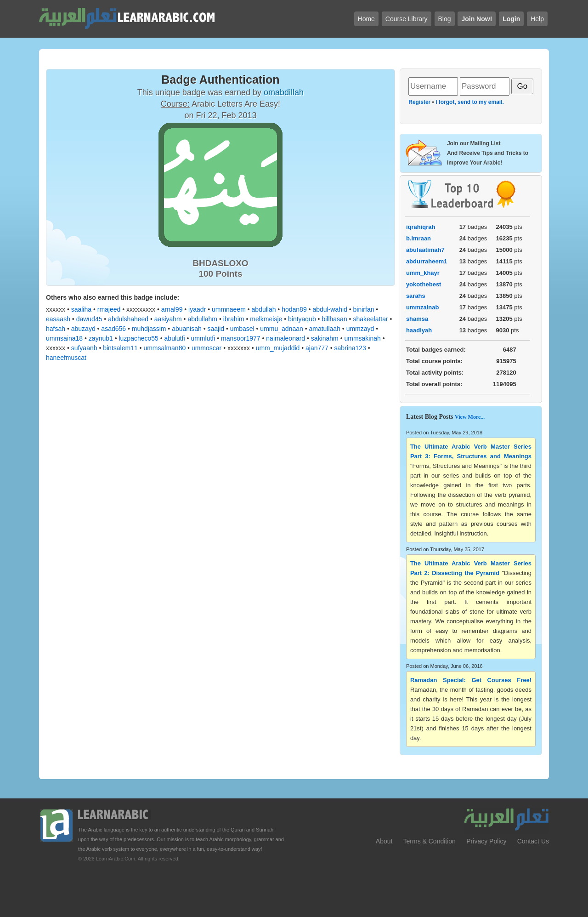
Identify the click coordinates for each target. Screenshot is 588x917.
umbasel (242, 329)
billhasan (334, 319)
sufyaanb (84, 348)
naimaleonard (286, 338)
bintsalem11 (120, 348)
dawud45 (89, 319)
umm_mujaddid (278, 348)
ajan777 (317, 348)
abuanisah (187, 329)
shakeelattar (370, 319)
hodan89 (294, 309)
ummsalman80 (164, 348)
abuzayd (83, 329)
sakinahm (325, 338)
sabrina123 (350, 348)
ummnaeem (229, 309)
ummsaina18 (64, 338)
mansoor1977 (241, 338)
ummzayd (360, 329)
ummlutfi (203, 338)
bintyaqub (302, 319)
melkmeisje (266, 319)
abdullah (264, 309)
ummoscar (206, 348)
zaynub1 (101, 338)
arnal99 (172, 309)
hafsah (56, 329)
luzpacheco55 (138, 338)
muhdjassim (149, 329)
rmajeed (109, 309)
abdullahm (202, 319)
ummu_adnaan (281, 329)
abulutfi (175, 338)
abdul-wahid (330, 309)
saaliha (81, 309)
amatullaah (325, 329)
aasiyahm (168, 319)
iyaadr (197, 309)
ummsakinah (362, 338)
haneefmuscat (66, 358)
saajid (216, 329)
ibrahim (234, 319)
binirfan (364, 309)
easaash (58, 319)
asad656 (113, 329)
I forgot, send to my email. (470, 102)
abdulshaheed (128, 319)
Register (419, 102)
